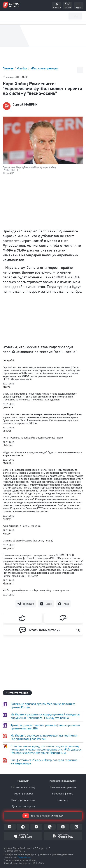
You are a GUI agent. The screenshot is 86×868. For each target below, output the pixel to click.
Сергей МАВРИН (25, 104)
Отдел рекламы (23, 794)
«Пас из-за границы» (44, 68)
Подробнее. (24, 857)
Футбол (22, 68)
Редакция (23, 781)
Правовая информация (63, 787)
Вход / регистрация (23, 800)
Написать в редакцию (63, 781)
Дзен (49, 604)
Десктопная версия (23, 806)
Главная (8, 68)
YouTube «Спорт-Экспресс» (43, 816)
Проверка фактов (63, 794)
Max (66, 604)
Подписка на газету (23, 787)
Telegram (28, 604)
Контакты (63, 800)
